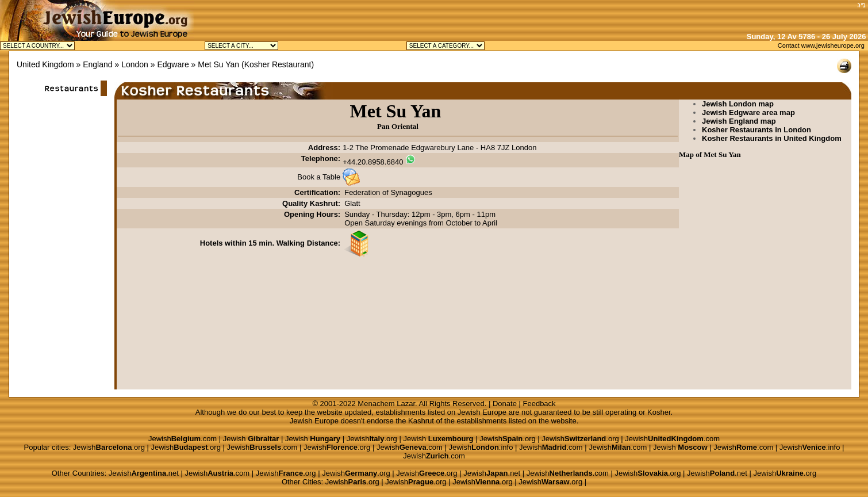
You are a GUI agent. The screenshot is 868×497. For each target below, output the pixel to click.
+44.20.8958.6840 (373, 162)
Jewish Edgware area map (748, 112)
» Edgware (170, 64)
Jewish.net (144, 473)
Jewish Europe (482, 412)
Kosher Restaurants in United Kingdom (772, 138)
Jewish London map (738, 104)
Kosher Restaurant (278, 64)
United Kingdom (45, 64)
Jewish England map (739, 121)
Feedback (539, 404)
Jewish (251, 439)
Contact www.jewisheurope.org (821, 45)
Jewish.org (372, 439)
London (135, 64)
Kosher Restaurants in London (756, 130)
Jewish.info (481, 447)
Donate (505, 404)
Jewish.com (183, 439)
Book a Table (319, 177)
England (97, 64)
